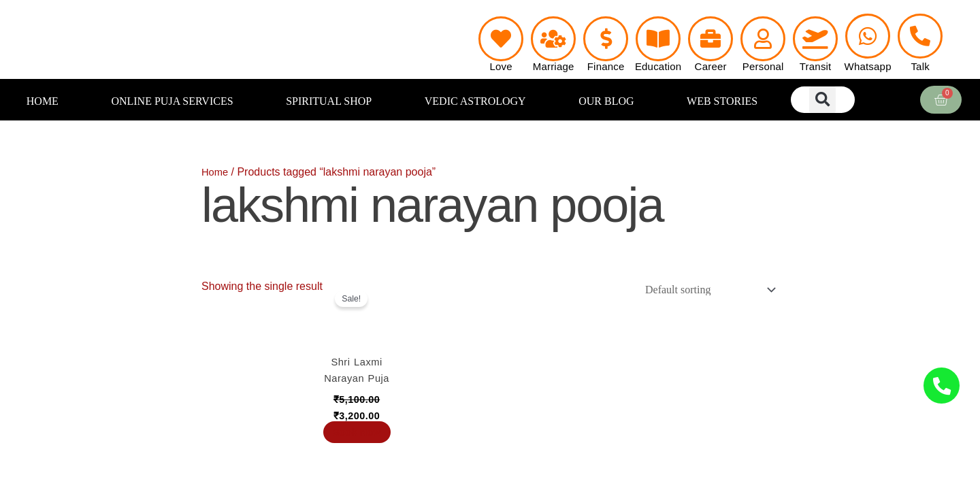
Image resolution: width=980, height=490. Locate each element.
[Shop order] (703, 291)
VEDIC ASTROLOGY (475, 101)
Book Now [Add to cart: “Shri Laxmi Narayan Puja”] (356, 460)
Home (216, 172)
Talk (920, 66)
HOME (43, 101)
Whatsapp (868, 66)
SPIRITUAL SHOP (329, 101)
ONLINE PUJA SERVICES (172, 101)
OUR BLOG (606, 101)
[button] (822, 100)
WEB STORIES (722, 101)
